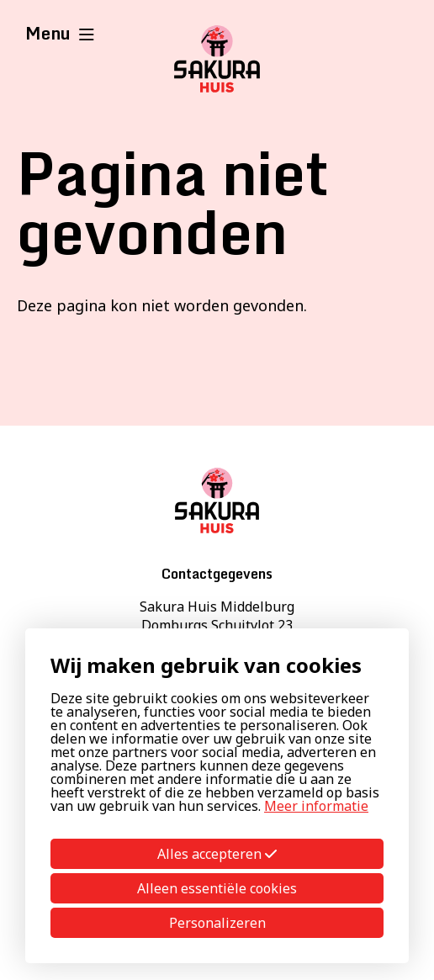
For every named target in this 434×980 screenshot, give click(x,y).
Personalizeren (217, 923)
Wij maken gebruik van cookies (206, 665)
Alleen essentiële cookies (217, 888)
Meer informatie (316, 806)
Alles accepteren (217, 854)
